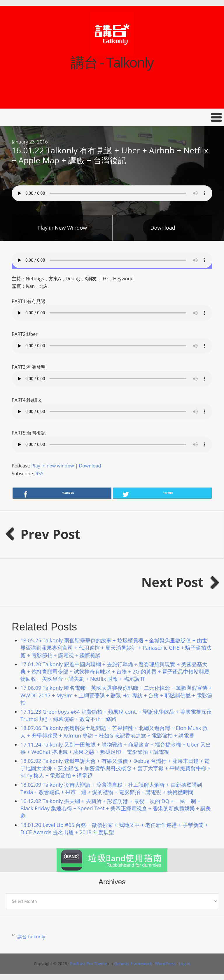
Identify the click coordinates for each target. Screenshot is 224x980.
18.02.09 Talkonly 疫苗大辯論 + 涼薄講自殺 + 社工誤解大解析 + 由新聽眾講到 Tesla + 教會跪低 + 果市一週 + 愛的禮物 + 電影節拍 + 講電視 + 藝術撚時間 (111, 788)
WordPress (165, 964)
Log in (184, 964)
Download (163, 228)
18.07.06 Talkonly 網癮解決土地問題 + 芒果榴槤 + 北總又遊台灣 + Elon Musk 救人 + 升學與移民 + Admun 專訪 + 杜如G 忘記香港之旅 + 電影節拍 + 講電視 (114, 732)
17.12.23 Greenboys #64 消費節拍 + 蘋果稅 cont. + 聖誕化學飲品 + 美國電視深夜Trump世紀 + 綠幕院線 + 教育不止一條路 (116, 715)
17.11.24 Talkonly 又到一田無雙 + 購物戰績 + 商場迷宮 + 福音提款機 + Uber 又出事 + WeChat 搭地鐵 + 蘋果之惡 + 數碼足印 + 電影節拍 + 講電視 (116, 748)
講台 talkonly (31, 937)
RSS (39, 474)
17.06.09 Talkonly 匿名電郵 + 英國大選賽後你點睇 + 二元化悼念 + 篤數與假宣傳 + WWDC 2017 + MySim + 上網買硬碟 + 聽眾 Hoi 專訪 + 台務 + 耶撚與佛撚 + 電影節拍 (116, 695)
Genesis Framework (133, 964)
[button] (112, 117)
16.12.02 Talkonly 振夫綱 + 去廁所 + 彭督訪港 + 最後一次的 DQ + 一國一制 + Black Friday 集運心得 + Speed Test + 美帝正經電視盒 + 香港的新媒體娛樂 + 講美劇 (116, 808)
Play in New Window (62, 228)
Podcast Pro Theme (89, 964)
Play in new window (52, 466)
